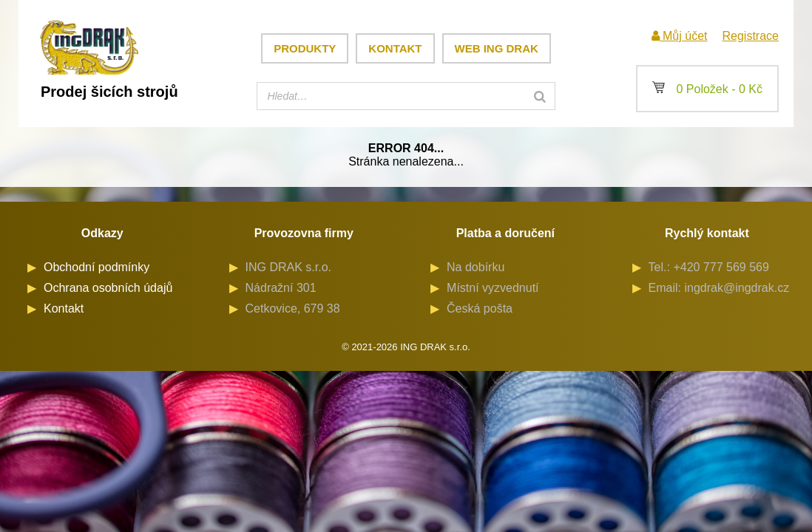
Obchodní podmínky (97, 267)
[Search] (540, 96)
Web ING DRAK (497, 48)
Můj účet (680, 36)
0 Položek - (707, 89)
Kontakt (395, 48)
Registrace (750, 36)
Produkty (305, 48)
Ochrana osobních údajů (108, 288)
